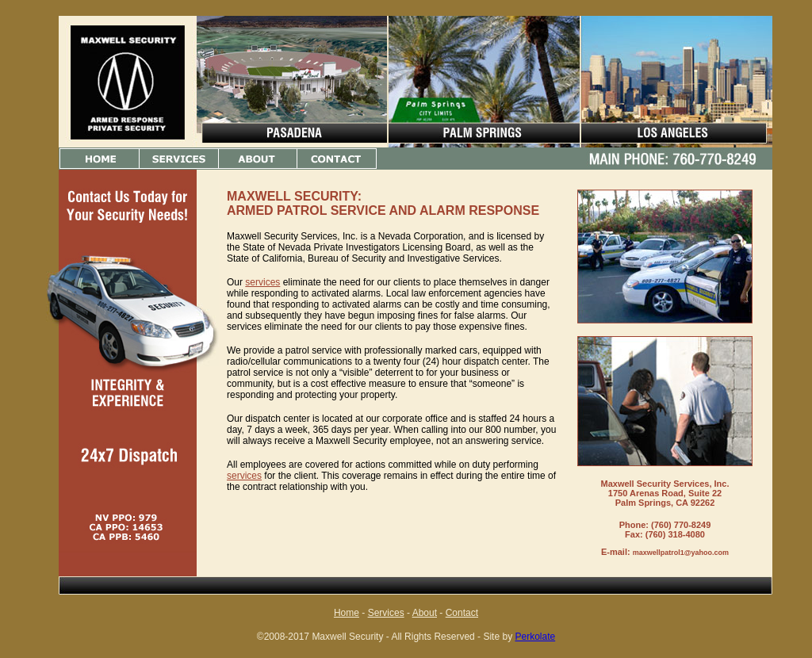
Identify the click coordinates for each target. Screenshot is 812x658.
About (425, 613)
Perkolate (535, 637)
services (262, 282)
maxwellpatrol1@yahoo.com (681, 553)
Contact (462, 613)
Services (386, 613)
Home (347, 613)
